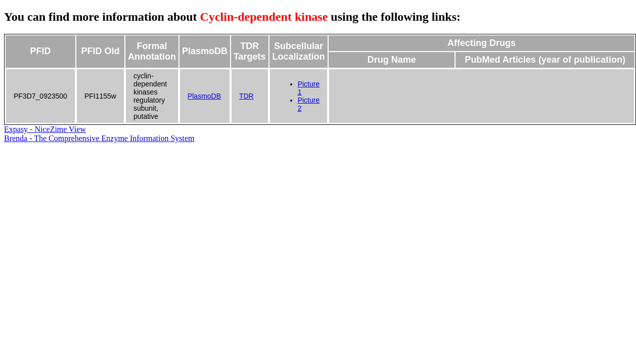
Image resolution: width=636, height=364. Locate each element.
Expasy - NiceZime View (45, 129)
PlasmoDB (204, 96)
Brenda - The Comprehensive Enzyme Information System (99, 138)
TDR (246, 96)
